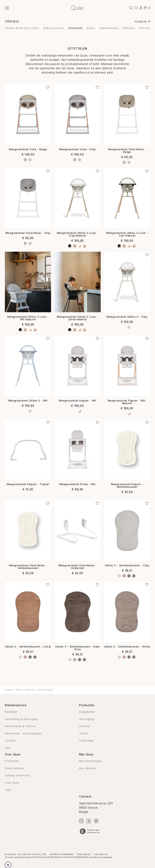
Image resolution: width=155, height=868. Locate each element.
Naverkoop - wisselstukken (23, 733)
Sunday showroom (17, 775)
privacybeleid (54, 857)
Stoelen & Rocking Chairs (22, 28)
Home (9, 690)
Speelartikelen (109, 28)
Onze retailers (14, 768)
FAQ (8, 748)
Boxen (91, 28)
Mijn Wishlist (88, 768)
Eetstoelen (76, 28)
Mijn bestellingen (91, 761)
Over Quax (12, 783)
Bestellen (11, 712)
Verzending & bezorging (21, 719)
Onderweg (86, 740)
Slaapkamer (87, 712)
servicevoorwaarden (77, 857)
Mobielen (129, 28)
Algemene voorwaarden (62, 854)
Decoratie (146, 28)
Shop (19, 690)
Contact (10, 740)
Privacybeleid (84, 854)
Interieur (12, 21)
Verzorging (86, 719)
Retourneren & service (20, 726)
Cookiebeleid (101, 854)
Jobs (8, 790)
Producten (12, 761)
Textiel (84, 733)
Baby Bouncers (54, 28)
